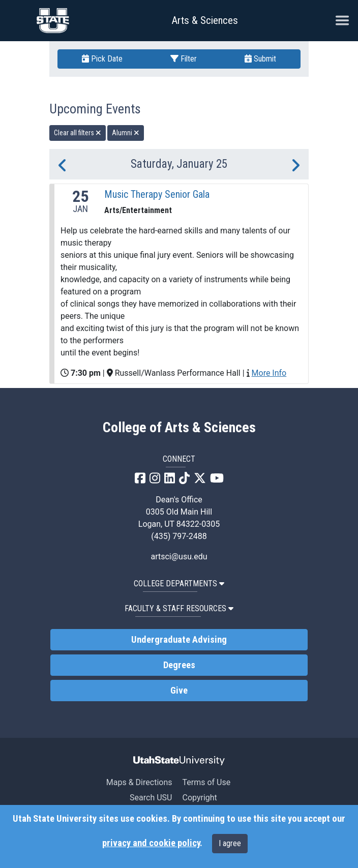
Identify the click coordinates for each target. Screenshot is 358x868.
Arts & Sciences (205, 20)
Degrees (179, 665)
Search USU (151, 798)
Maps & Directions (139, 782)
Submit (260, 59)
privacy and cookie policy (151, 843)
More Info (269, 373)
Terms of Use (206, 782)
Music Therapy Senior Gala (157, 194)
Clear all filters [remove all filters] (78, 133)
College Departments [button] (179, 583)
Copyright (199, 798)
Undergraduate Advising (179, 640)
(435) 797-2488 (179, 536)
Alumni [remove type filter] (126, 133)
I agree (230, 843)
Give (179, 691)
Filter (184, 59)
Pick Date (102, 59)
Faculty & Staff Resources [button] (179, 608)
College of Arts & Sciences (179, 428)
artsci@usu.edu (179, 557)
